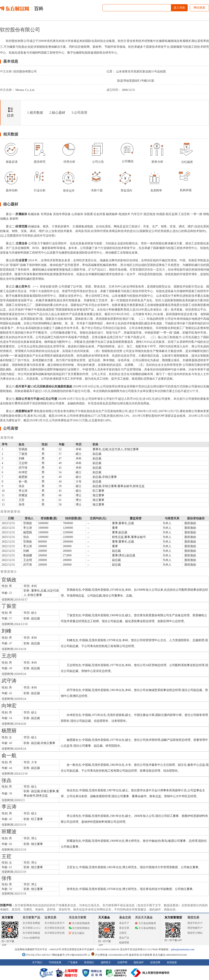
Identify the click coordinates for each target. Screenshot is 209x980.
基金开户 (124, 923)
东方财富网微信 (79, 928)
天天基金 (104, 917)
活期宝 (123, 933)
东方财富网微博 (79, 923)
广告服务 (73, 962)
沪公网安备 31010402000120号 (110, 955)
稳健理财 (124, 943)
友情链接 (172, 962)
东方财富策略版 (31, 933)
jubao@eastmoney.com (183, 949)
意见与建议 (77, 933)
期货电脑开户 (195, 928)
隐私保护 (139, 962)
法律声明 (122, 962)
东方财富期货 (173, 917)
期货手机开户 (195, 923)
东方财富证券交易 (55, 933)
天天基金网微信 (145, 928)
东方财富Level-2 (31, 928)
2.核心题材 (57, 113)
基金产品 (124, 938)
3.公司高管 (79, 113)
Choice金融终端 (31, 938)
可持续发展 (55, 962)
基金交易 (124, 928)
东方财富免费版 (31, 923)
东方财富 (8, 917)
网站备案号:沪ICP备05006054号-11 (72, 955)
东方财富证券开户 (55, 923)
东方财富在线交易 (55, 928)
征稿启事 (155, 962)
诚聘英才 (106, 962)
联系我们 (89, 962)
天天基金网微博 (145, 923)
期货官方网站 (195, 933)
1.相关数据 (35, 113)
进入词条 (179, 8)
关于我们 (37, 962)
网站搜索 (199, 8)
